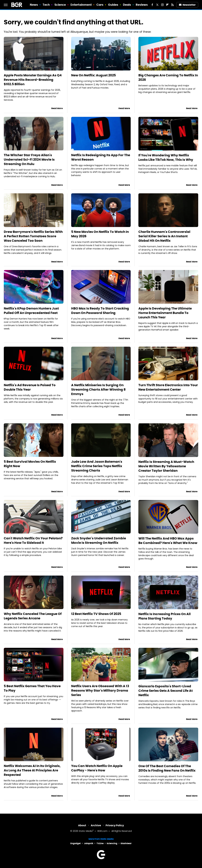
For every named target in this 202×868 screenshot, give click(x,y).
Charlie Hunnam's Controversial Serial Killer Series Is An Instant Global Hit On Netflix (164, 236)
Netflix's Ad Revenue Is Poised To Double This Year (30, 387)
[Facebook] (152, 5)
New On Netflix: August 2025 (94, 75)
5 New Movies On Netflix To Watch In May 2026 (100, 234)
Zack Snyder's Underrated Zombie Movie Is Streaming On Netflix (99, 540)
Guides (113, 5)
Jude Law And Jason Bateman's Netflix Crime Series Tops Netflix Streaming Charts (97, 466)
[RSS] (172, 5)
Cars (100, 5)
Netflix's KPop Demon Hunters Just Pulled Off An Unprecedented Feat (31, 311)
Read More (57, 108)
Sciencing (112, 843)
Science (60, 5)
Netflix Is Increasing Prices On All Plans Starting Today (165, 616)
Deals (127, 5)
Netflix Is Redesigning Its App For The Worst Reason (101, 157)
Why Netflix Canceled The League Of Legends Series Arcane (33, 616)
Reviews (142, 5)
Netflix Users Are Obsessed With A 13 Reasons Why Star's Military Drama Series (100, 690)
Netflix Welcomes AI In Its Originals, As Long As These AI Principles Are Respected (32, 770)
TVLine (100, 843)
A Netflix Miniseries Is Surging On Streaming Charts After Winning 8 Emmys (98, 390)
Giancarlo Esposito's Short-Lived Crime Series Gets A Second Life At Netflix (166, 691)
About (82, 825)
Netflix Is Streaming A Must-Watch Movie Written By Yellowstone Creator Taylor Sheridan (166, 466)
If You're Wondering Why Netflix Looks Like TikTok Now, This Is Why (166, 157)
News (34, 5)
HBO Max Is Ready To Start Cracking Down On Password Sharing (100, 311)
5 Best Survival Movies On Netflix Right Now (30, 464)
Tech (46, 5)
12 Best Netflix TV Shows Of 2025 (96, 614)
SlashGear (126, 843)
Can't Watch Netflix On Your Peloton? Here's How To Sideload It (33, 540)
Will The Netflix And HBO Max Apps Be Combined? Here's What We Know (168, 541)
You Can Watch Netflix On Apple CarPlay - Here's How (97, 768)
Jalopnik (89, 843)
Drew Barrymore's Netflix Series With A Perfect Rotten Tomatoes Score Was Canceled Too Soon (33, 236)
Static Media (86, 831)
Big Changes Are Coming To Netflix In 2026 (168, 77)
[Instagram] (162, 5)
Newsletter (187, 5)
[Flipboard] (167, 5)
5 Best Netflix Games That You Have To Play (32, 688)
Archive (96, 825)
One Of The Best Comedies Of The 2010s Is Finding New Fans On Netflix (167, 768)
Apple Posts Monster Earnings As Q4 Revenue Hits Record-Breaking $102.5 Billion (33, 80)
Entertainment (81, 5)
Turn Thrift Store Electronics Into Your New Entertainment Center (168, 387)
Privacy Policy (115, 825)
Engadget (76, 843)
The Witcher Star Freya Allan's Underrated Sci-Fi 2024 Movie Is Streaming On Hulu (29, 159)
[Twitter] (157, 5)
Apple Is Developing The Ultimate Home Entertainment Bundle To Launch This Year (165, 313)
